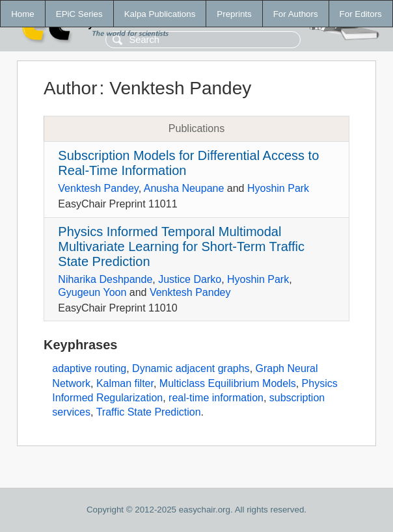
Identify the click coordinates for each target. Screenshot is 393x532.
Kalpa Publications (160, 14)
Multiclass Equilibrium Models (228, 383)
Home (23, 14)
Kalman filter (125, 383)
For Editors (361, 14)
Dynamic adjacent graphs (191, 368)
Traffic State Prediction (149, 412)
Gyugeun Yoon (92, 292)
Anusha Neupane (184, 188)
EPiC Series (79, 14)
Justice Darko (190, 279)
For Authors (296, 14)
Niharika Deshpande (105, 279)
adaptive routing (89, 368)
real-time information (216, 398)
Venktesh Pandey (98, 188)
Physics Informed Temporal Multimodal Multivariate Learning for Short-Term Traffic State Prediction (181, 246)
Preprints (234, 14)
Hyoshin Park (278, 188)
